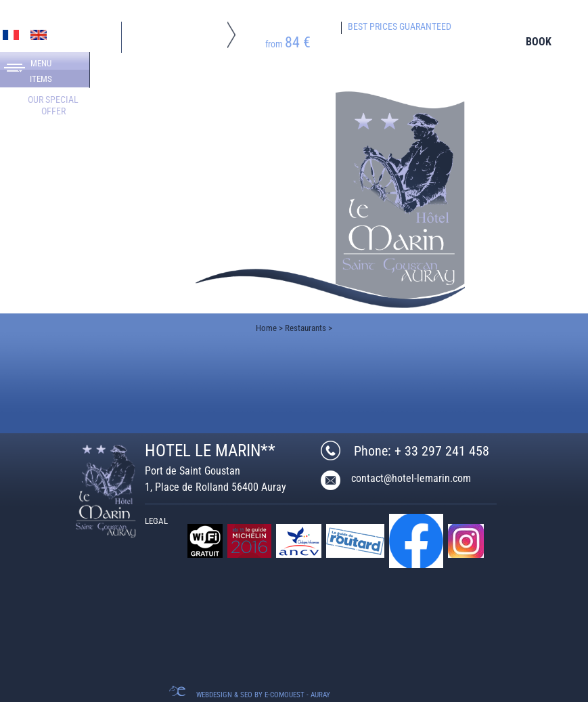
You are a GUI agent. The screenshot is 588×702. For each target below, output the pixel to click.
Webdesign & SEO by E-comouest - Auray (263, 695)
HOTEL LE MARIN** (210, 451)
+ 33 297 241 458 (73, 300)
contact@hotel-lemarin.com (411, 478)
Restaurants (306, 328)
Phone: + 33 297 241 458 (422, 451)
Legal (156, 521)
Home (266, 328)
